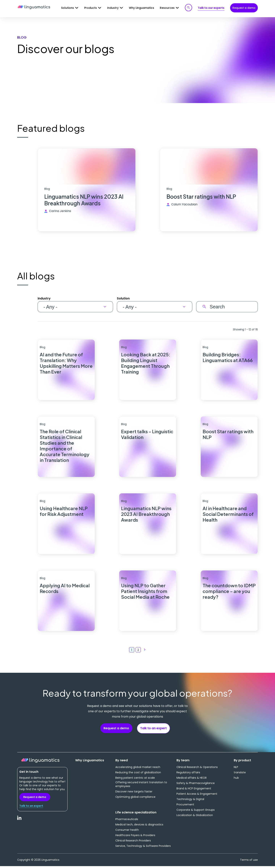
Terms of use (249, 862)
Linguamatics (34, 7)
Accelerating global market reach (138, 769)
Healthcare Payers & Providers (135, 837)
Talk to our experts (211, 8)
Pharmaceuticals (127, 821)
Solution (123, 299)
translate (240, 774)
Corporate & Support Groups (196, 812)
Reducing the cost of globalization (138, 774)
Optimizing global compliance (135, 799)
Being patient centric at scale (135, 779)
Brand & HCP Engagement (194, 790)
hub (236, 779)
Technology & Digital (190, 801)
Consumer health (127, 832)
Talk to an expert (153, 730)
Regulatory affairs (188, 774)
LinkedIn (19, 822)
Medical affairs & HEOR (192, 779)
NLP (236, 769)
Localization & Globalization (195, 817)
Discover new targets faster (134, 793)
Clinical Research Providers (133, 842)
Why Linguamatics (142, 8)
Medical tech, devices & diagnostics (139, 826)
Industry (44, 299)
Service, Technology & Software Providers (143, 848)
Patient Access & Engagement (197, 795)
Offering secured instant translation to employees (141, 786)
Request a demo (244, 8)
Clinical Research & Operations (197, 769)
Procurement (185, 806)
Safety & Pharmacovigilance (196, 785)
